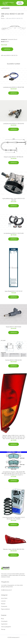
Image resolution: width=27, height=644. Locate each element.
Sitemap (3, 629)
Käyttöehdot (4, 624)
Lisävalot (3, 601)
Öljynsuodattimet (5, 609)
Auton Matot (4, 598)
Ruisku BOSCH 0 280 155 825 (14, 327)
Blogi (2, 619)
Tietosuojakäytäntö (6, 627)
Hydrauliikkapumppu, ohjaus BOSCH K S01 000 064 (14, 199)
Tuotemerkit (11, 39)
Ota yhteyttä (4, 621)
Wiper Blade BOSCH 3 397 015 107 (14, 291)
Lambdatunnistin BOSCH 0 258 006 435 (14, 124)
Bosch (16, 39)
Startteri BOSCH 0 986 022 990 (13, 360)
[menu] (25, 8)
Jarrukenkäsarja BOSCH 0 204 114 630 (14, 233)
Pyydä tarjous (20, 3)
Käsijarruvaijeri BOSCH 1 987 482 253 (13, 157)
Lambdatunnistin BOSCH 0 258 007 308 (13, 87)
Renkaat (3, 604)
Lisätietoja (7, 49)
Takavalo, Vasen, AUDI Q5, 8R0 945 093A (14, 549)
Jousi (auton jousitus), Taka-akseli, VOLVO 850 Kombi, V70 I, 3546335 (14, 518)
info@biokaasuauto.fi (6, 590)
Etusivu (3, 18)
